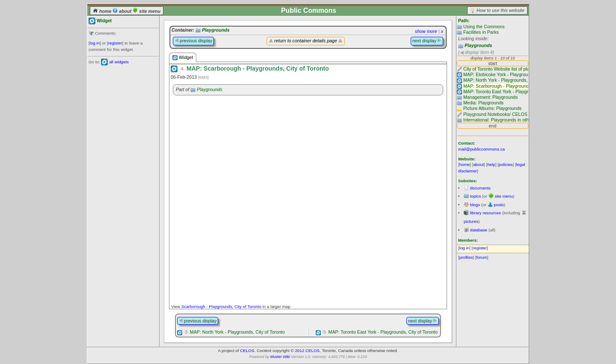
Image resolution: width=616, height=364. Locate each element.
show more (426, 31)
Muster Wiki (280, 357)
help (491, 164)
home (103, 11)
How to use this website (500, 10)
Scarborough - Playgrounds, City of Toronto (221, 306)
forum (482, 257)
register (115, 43)
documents (480, 188)
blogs (475, 205)
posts (499, 205)
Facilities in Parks (481, 32)
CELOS (247, 351)
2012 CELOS (307, 351)
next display (427, 41)
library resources (486, 213)
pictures (471, 221)
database (479, 230)
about (123, 11)
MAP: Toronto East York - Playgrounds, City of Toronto (380, 332)
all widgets (119, 62)
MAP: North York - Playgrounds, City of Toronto (234, 332)
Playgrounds (478, 45)
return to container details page (306, 41)
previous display (193, 41)
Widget (183, 58)
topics (476, 196)
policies (506, 164)
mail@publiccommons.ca (481, 149)
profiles (466, 257)
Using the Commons (484, 27)
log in (95, 43)
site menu (147, 11)
